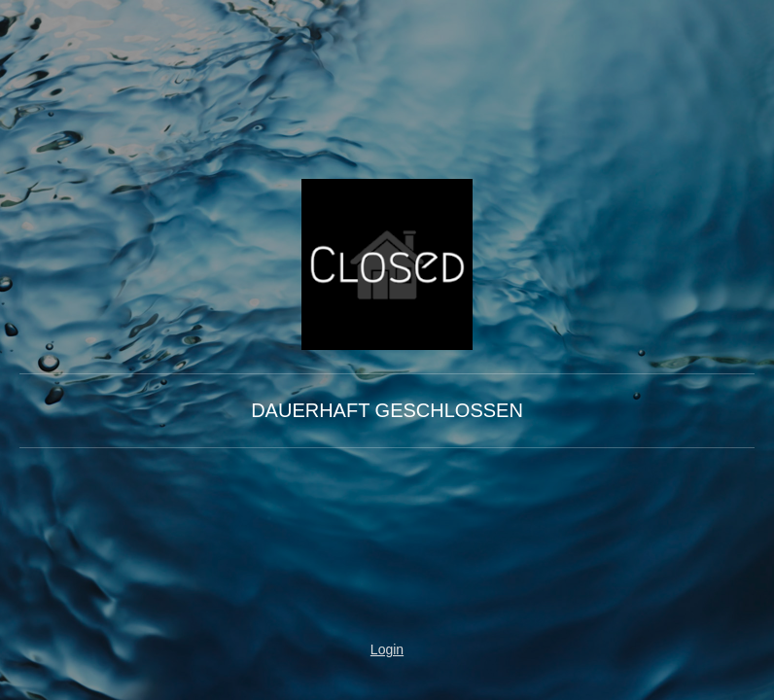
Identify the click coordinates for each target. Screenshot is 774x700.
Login (387, 649)
